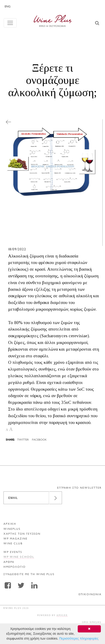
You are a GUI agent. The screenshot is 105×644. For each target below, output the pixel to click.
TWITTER (23, 440)
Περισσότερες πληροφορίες (79, 638)
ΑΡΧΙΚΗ (10, 524)
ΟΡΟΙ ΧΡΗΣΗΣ (92, 622)
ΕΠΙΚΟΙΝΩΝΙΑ (90, 595)
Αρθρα (9, 562)
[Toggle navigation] (10, 23)
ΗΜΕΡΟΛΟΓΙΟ (15, 567)
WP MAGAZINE (15, 539)
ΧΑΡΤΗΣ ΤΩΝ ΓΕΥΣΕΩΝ (22, 534)
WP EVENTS (13, 552)
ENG (8, 7)
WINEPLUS (12, 529)
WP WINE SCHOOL (19, 557)
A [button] (7, 430)
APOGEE (62, 615)
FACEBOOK (39, 440)
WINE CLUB (13, 544)
